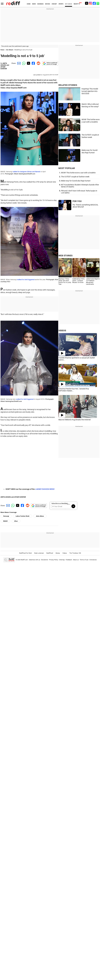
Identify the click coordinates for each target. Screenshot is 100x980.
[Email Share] (18, 63)
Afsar (16, 521)
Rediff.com (24, 560)
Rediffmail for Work (26, 553)
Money (58, 553)
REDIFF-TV (77, 4)
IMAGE (5, 521)
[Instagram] (90, 3)
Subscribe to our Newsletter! (60, 503)
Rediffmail (50, 553)
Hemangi (6, 516)
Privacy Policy (54, 560)
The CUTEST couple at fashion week (75, 177)
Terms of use (84, 560)
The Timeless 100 (75, 553)
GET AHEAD (69, 4)
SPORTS (61, 4)
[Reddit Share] (38, 63)
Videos (65, 553)
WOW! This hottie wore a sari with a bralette (78, 173)
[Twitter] (87, 3)
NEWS (34, 4)
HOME (29, 4)
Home (2, 50)
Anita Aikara (40, 516)
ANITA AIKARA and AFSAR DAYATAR (5, 66)
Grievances (93, 560)
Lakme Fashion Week (22, 516)
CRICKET (54, 4)
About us (76, 560)
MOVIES (48, 4)
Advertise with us (34, 560)
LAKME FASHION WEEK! (45, 489)
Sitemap (62, 560)
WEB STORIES (65, 256)
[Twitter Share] (28, 63)
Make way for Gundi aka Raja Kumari (76, 181)
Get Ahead (9, 50)
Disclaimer (45, 560)
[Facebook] (94, 3)
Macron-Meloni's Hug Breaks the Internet (75, 420)
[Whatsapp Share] (23, 63)
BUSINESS (40, 4)
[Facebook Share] (33, 63)
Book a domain (39, 553)
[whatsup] (98, 3)
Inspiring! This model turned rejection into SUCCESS (90, 91)
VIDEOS (62, 331)
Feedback (69, 560)
